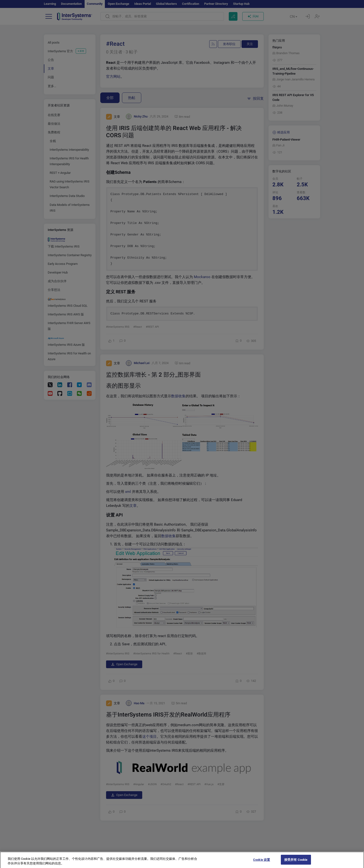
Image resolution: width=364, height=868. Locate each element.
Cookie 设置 (262, 863)
